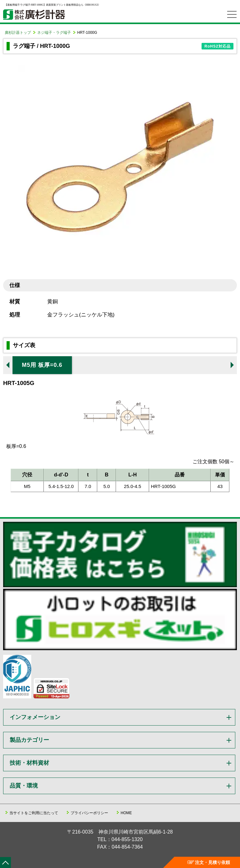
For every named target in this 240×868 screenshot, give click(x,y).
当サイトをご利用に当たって (34, 813)
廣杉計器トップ (18, 33)
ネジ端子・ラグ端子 (54, 33)
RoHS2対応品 (217, 46)
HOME (126, 813)
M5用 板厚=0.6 (42, 365)
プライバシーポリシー (89, 813)
